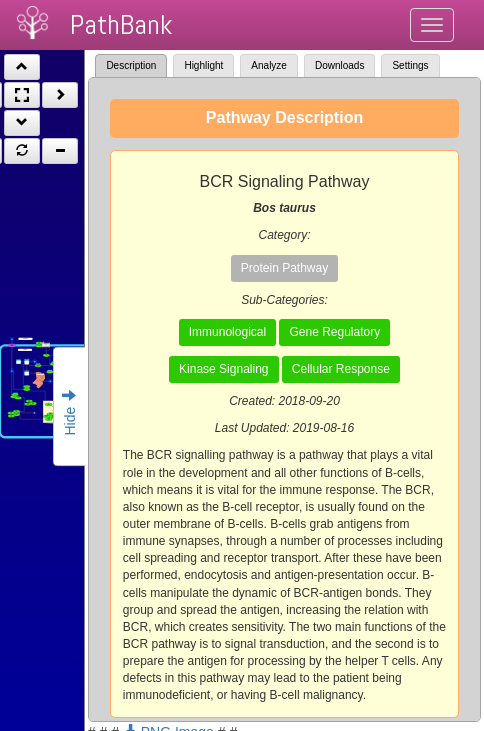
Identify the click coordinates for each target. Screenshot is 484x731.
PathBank (121, 24)
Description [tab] (131, 65)
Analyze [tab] (269, 65)
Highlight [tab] (203, 65)
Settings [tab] (410, 65)
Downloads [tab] (339, 65)
